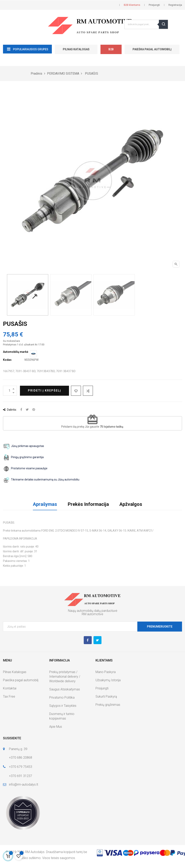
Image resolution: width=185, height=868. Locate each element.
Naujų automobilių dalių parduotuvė (93, 611)
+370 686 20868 (21, 758)
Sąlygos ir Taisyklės (63, 706)
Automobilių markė (16, 352)
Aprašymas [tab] (45, 504)
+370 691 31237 (21, 776)
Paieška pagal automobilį (152, 49)
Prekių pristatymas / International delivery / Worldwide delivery (65, 677)
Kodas (7, 360)
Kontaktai (10, 688)
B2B (111, 49)
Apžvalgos (131, 504)
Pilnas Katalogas (76, 49)
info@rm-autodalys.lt (24, 784)
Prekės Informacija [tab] (88, 504)
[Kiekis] (10, 391)
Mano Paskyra (106, 672)
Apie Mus (56, 727)
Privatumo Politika (62, 697)
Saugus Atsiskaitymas (65, 689)
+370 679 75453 (21, 767)
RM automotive (92, 614)
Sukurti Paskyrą (106, 696)
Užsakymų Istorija (108, 680)
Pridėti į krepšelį (44, 391)
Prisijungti (102, 688)
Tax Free (9, 696)
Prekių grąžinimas (108, 705)
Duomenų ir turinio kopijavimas (62, 716)
